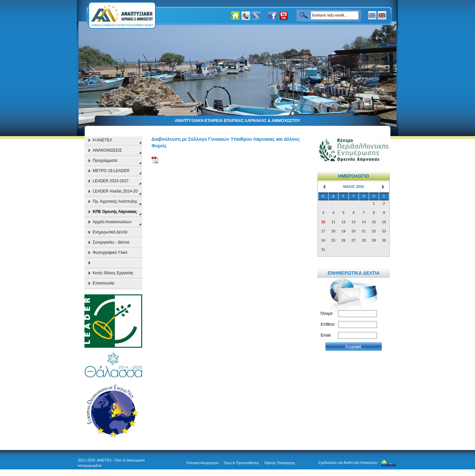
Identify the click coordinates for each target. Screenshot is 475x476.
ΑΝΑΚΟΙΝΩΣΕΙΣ (107, 150)
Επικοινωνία (103, 283)
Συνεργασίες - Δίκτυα (111, 242)
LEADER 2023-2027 (111, 181)
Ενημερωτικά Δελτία (110, 232)
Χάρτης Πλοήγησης (280, 463)
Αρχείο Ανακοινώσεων (112, 222)
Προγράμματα (105, 161)
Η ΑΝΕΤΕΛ (102, 140)
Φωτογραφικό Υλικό (110, 253)
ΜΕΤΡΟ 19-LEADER (111, 171)
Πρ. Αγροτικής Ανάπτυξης (115, 201)
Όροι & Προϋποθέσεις (242, 463)
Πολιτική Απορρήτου (203, 463)
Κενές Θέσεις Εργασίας (113, 273)
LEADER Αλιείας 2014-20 (115, 191)
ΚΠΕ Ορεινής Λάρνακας (115, 212)
